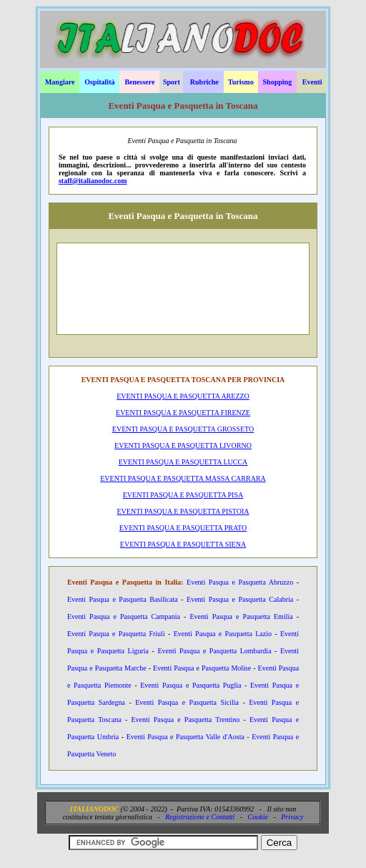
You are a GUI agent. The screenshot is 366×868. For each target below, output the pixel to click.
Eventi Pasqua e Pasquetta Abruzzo (240, 582)
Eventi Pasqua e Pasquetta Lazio (223, 634)
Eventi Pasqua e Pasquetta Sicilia (187, 702)
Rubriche (204, 82)
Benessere (139, 82)
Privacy (292, 817)
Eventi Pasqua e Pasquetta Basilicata (123, 599)
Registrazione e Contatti (200, 817)
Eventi (312, 82)
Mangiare (60, 82)
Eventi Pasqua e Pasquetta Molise (202, 668)
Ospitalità (99, 82)
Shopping (278, 82)
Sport (172, 82)
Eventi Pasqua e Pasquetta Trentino (185, 720)
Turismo (241, 82)
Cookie (258, 817)
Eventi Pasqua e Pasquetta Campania (124, 616)
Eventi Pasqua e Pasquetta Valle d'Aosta (186, 737)
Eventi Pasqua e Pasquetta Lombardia (214, 651)
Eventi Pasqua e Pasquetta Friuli (116, 634)
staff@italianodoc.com (93, 181)
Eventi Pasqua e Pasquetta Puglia (191, 685)
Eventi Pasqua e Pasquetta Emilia (241, 616)
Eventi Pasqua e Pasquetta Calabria (240, 599)
